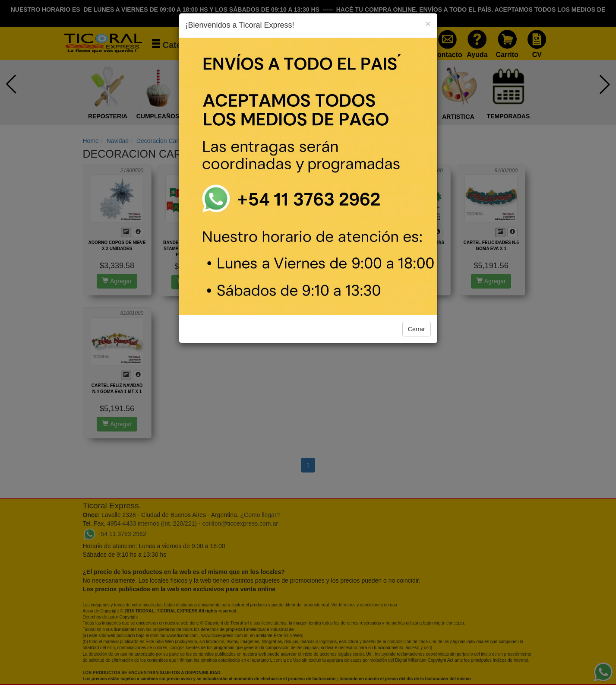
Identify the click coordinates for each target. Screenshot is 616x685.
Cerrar (417, 329)
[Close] (428, 24)
